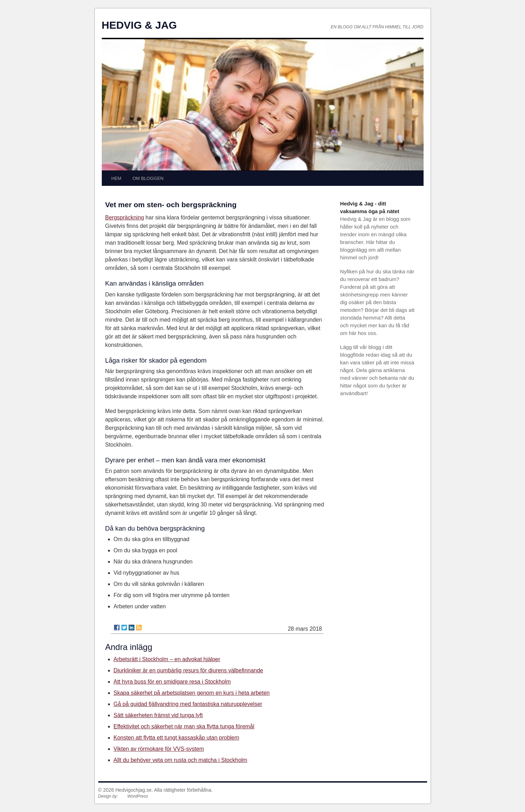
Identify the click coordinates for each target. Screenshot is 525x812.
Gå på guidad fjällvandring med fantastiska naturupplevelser (188, 704)
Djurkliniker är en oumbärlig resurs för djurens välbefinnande (189, 670)
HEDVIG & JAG (139, 25)
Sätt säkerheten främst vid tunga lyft (158, 715)
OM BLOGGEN (148, 178)
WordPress (138, 796)
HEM (116, 178)
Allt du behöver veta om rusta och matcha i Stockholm (180, 760)
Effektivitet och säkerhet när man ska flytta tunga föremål (184, 726)
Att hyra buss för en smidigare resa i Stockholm (172, 682)
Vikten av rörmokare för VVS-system (159, 749)
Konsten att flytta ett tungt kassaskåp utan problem (176, 738)
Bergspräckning (125, 218)
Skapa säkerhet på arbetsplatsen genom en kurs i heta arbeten (192, 693)
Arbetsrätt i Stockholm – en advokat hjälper (167, 659)
